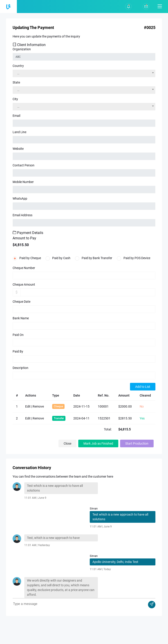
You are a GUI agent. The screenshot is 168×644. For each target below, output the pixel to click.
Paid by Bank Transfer (94, 258)
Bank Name (21, 318)
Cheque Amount (24, 285)
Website (18, 149)
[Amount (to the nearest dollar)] (88, 292)
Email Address (22, 215)
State (16, 82)
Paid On (18, 335)
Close (67, 443)
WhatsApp (20, 198)
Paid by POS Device (133, 258)
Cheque (58, 406)
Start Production (137, 443)
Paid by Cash (58, 258)
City (15, 99)
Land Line (19, 132)
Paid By (18, 351)
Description (20, 368)
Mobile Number (23, 182)
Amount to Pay (24, 238)
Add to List (143, 387)
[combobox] (84, 73)
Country (18, 66)
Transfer (59, 418)
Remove (38, 406)
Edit (28, 406)
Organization (22, 49)
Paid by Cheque (27, 258)
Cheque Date (21, 302)
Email (16, 116)
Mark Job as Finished (98, 443)
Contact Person (24, 165)
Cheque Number (24, 268)
